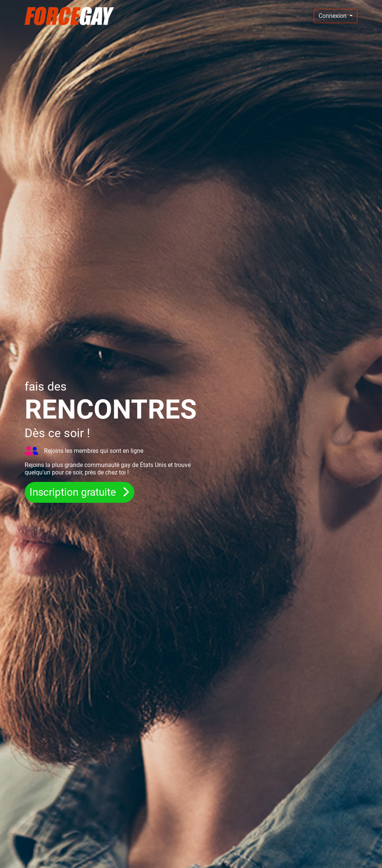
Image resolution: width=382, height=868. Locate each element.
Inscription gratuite (74, 492)
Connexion (333, 16)
